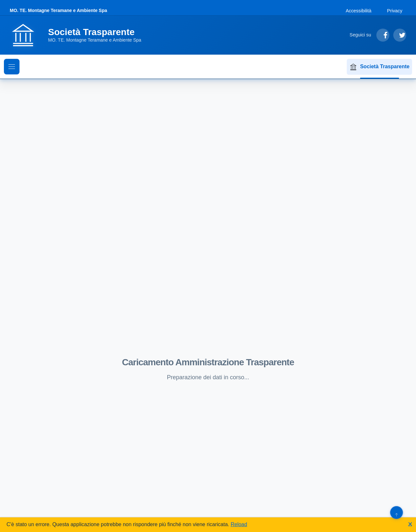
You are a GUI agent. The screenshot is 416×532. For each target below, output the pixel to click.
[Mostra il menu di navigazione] (12, 67)
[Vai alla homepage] (79, 35)
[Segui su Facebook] (383, 35)
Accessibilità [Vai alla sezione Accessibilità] (359, 11)
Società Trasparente (379, 67)
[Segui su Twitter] (400, 35)
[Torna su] (396, 512)
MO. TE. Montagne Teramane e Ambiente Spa (58, 10)
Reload (239, 524)
